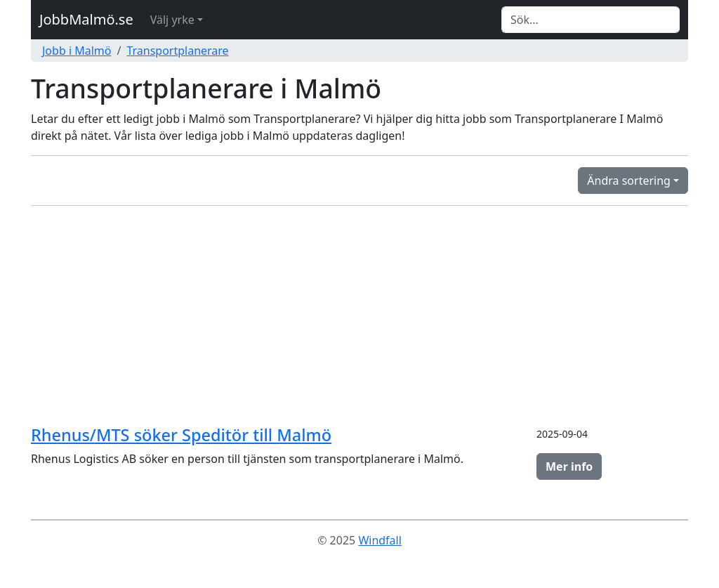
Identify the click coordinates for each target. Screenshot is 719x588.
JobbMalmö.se (86, 19)
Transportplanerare (177, 51)
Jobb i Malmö (77, 51)
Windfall (380, 540)
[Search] (591, 20)
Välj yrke (172, 20)
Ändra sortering (629, 181)
